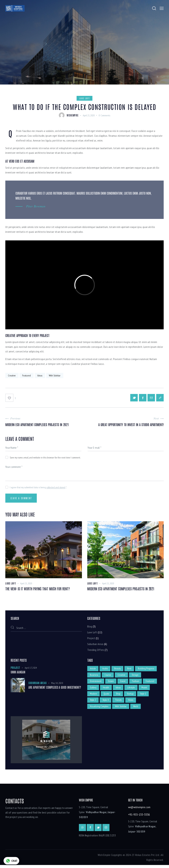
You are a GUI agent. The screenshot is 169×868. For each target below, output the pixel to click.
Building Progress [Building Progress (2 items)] (98, 676)
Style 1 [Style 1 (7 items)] (93, 703)
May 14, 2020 (57, 684)
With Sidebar (55, 376)
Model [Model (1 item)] (93, 696)
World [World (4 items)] (136, 709)
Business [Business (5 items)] (117, 676)
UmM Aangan (18, 673)
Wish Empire (104, 858)
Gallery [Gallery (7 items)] (109, 690)
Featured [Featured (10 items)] (94, 690)
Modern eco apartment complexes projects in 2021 (121, 590)
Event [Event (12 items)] (137, 683)
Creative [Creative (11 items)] (145, 676)
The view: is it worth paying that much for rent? (38, 590)
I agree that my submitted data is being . (38, 488)
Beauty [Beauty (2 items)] (118, 670)
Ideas (40, 376)
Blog (90, 628)
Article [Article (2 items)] (93, 670)
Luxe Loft (85, 98)
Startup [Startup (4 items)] (143, 696)
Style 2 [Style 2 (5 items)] (106, 703)
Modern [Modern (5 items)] (106, 696)
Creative (12, 376)
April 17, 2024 (31, 669)
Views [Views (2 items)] (144, 703)
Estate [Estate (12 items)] (125, 683)
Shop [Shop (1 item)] (131, 696)
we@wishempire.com (139, 810)
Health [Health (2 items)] (122, 690)
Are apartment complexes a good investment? (55, 688)
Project (91, 639)
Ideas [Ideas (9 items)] (134, 690)
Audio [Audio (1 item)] (105, 670)
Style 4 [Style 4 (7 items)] (119, 703)
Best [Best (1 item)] (130, 670)
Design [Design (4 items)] (93, 683)
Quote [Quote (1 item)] (119, 696)
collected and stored (56, 488)
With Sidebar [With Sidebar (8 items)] (121, 709)
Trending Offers (96, 651)
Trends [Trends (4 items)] (132, 703)
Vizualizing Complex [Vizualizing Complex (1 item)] (99, 709)
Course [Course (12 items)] (131, 676)
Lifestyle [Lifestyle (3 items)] (147, 690)
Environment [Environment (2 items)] (109, 683)
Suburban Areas (95, 645)
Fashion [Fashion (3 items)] (150, 683)
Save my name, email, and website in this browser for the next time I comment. (45, 458)
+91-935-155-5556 (139, 817)
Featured (27, 376)
